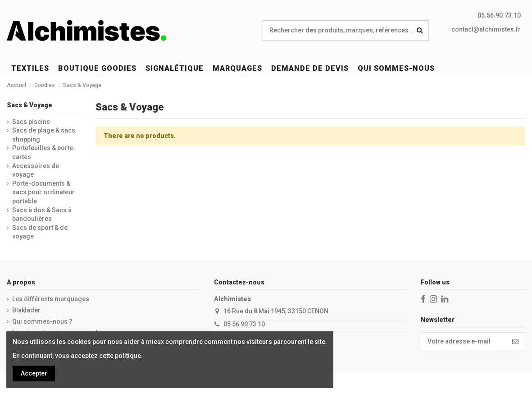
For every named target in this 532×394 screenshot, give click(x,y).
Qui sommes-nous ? (42, 321)
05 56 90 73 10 (244, 324)
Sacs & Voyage (30, 105)
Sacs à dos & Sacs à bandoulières (42, 215)
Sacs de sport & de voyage (40, 232)
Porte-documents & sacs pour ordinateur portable (43, 192)
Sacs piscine (31, 122)
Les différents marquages (51, 299)
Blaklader (26, 310)
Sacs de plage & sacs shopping (44, 135)
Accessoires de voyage (36, 170)
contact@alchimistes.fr (486, 29)
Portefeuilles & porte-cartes (44, 152)
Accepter (34, 373)
